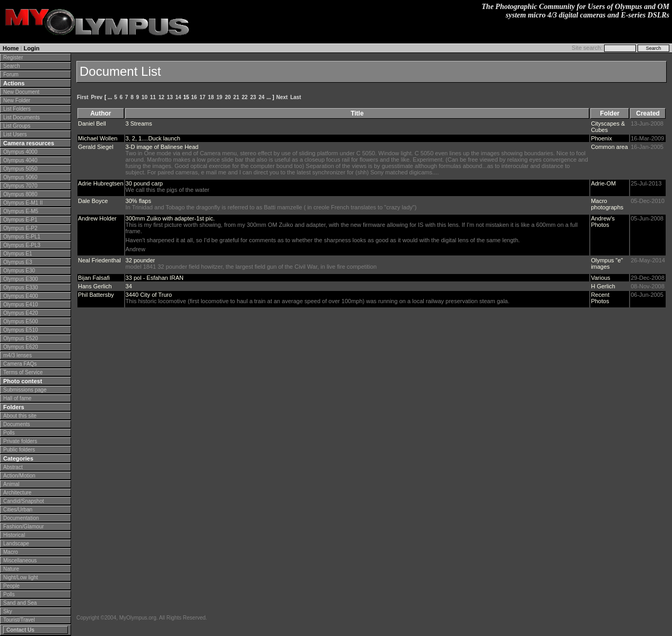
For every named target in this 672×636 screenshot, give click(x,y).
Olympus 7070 (20, 186)
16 (194, 97)
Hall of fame (17, 398)
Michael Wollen (98, 138)
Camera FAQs (20, 364)
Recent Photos (600, 298)
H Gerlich (603, 286)
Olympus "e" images (607, 263)
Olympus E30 (19, 271)
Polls (9, 433)
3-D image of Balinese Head (162, 147)
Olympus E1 (18, 254)
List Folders (17, 109)
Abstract (13, 467)
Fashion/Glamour (24, 527)
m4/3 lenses (18, 355)
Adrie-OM (603, 183)
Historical (14, 535)
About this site (20, 416)
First (83, 97)
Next (282, 97)
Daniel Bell (92, 123)
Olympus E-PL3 (22, 245)
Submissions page (25, 390)
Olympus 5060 (20, 177)
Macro (11, 552)
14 (178, 97)
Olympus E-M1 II (23, 203)
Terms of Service (23, 372)
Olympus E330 (21, 288)
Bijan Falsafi (94, 278)
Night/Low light (21, 577)
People (11, 586)
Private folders (20, 441)
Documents (17, 424)
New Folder (17, 100)
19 (219, 97)
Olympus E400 (21, 296)
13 (170, 97)
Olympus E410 (21, 304)
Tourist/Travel (19, 620)
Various (600, 278)
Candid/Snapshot (24, 501)
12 (162, 97)
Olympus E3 (18, 262)
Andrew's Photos (603, 222)
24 (262, 97)
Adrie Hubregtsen (101, 183)
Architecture (17, 493)
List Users (15, 134)
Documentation (21, 518)
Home (11, 48)
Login (32, 48)
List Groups (17, 126)
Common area (609, 147)
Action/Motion (19, 476)
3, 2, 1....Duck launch (153, 138)
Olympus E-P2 (20, 228)
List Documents (21, 117)
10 (145, 97)
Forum (11, 74)
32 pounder (141, 260)
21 (236, 97)
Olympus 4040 (20, 160)
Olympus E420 (21, 313)
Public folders (19, 450)
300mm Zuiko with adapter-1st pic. (170, 218)
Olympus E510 (21, 330)
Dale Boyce (93, 201)
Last (296, 97)
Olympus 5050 (20, 169)
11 (153, 97)
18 (211, 97)
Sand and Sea (20, 603)
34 (129, 286)
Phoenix (601, 138)
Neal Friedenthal (99, 260)
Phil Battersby (96, 295)
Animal (11, 484)
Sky (8, 611)
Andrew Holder (97, 218)
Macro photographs (607, 204)
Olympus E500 (21, 321)
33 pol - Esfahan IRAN (155, 278)
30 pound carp (144, 183)
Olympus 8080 (20, 194)
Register (13, 58)
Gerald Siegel (96, 147)
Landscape (16, 544)
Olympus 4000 (20, 152)
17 (202, 97)
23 (253, 97)
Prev (97, 97)
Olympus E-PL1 (22, 237)
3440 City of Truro (149, 295)
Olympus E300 (21, 279)
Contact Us (20, 630)
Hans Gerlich (95, 286)
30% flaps (138, 201)
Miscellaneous (20, 560)
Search (12, 66)
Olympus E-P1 (20, 220)
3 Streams (139, 123)
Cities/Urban (18, 510)
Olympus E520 (21, 338)
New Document (21, 92)
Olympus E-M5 (21, 211)
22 (245, 97)
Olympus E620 (21, 347)
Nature (11, 569)
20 (228, 97)
